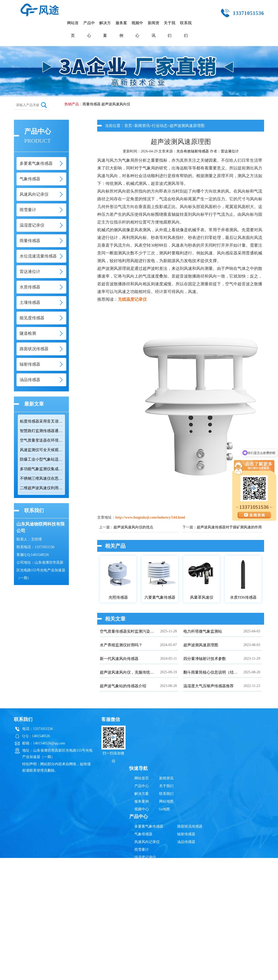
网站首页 (73, 29)
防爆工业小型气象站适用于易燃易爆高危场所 (41, 459)
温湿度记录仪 (145, 857)
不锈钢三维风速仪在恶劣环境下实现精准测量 (41, 478)
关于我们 (170, 29)
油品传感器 (186, 842)
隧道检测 (142, 911)
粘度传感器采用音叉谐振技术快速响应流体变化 (41, 421)
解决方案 (105, 29)
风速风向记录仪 (147, 842)
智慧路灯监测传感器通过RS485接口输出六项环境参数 (41, 431)
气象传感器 (143, 834)
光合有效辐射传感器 (193, 151)
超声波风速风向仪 (116, 104)
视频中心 (137, 29)
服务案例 (121, 29)
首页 (128, 126)
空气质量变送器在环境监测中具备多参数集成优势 (41, 440)
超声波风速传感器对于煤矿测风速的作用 (229, 527)
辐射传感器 (186, 834)
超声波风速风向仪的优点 (133, 527)
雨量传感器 (92, 104)
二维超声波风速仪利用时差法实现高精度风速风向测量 (41, 488)
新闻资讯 (154, 29)
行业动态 (160, 126)
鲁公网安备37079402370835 (164, 930)
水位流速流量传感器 (151, 873)
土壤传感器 (143, 896)
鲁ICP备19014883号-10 (220, 930)
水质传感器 (143, 888)
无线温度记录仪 (132, 299)
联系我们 (186, 29)
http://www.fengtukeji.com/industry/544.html (150, 517)
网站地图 (166, 801)
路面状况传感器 (190, 826)
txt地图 (165, 809)
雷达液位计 (230, 151)
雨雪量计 (142, 850)
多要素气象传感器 (149, 826)
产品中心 (89, 29)
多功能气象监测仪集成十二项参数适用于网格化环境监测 (41, 469)
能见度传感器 (145, 904)
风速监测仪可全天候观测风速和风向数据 (41, 450)
